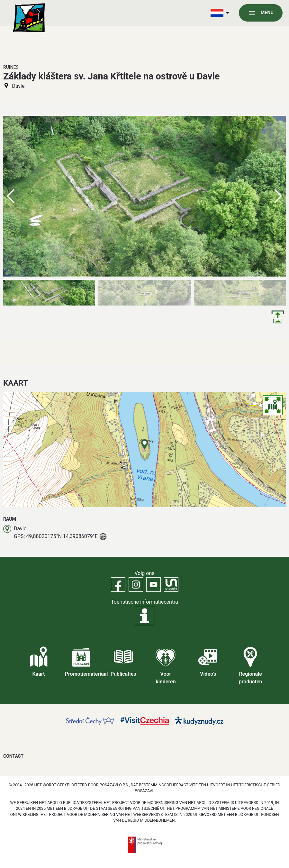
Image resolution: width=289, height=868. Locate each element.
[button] (278, 196)
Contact (13, 756)
